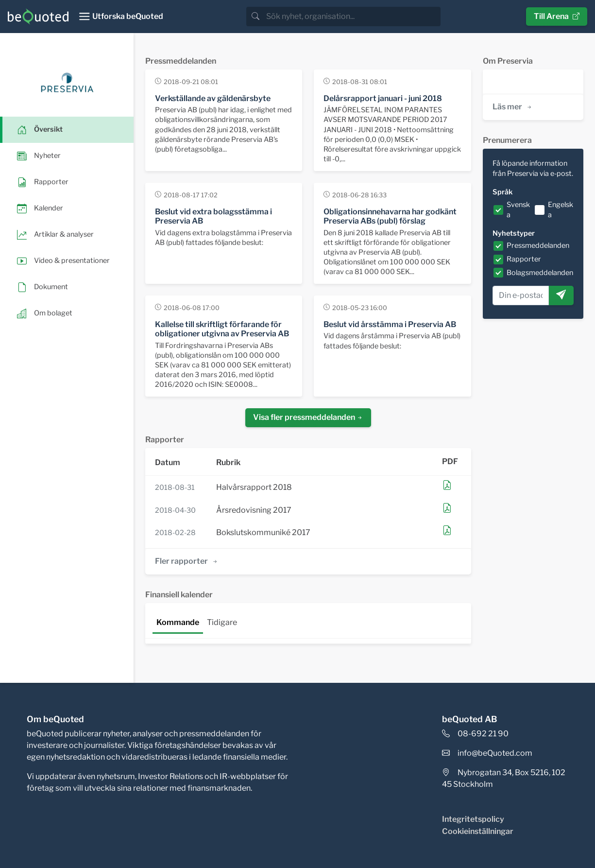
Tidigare (222, 622)
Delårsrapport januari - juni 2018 (383, 98)
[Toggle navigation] (121, 17)
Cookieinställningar (478, 831)
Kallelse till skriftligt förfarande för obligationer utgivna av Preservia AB (222, 329)
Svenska (518, 210)
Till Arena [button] (557, 16)
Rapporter (524, 259)
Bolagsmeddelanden (540, 273)
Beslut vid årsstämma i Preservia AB (390, 324)
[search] (352, 17)
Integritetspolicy (473, 819)
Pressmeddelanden (538, 245)
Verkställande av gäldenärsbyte (213, 98)
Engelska (561, 210)
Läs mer (513, 107)
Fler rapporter (187, 561)
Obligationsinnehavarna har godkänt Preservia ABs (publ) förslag (390, 216)
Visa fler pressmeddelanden (308, 417)
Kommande (178, 622)
